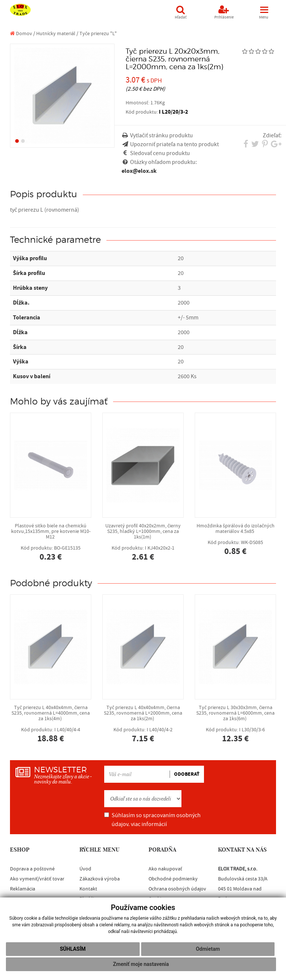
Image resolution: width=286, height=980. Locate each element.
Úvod (85, 869)
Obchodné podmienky (173, 879)
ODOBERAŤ (187, 774)
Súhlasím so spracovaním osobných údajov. (152, 820)
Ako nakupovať (165, 869)
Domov (21, 33)
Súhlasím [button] (73, 949)
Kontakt (88, 889)
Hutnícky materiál (56, 33)
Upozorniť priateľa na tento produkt (174, 144)
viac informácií (149, 824)
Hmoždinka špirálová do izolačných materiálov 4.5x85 (235, 539)
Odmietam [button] (208, 949)
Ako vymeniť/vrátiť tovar (37, 879)
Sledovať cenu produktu (160, 153)
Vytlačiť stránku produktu (161, 135)
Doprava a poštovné (32, 869)
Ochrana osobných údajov (177, 889)
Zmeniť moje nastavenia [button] (141, 964)
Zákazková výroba (100, 879)
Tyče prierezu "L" (98, 33)
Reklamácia (23, 889)
